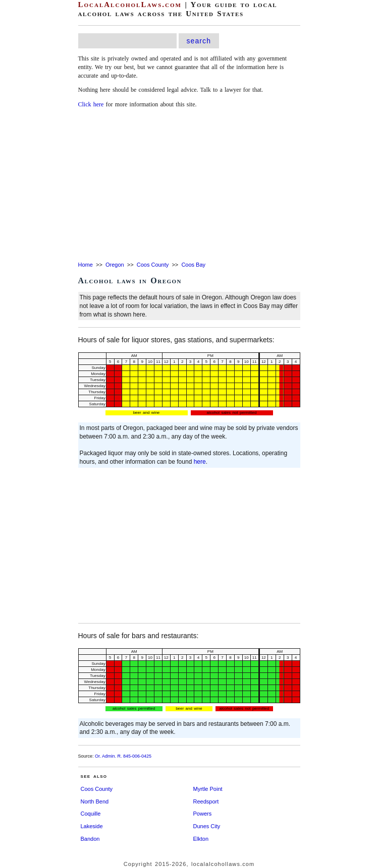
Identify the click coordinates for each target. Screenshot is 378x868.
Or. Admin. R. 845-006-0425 (123, 756)
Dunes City (207, 826)
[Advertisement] (189, 185)
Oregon (115, 265)
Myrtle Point (208, 789)
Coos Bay (193, 265)
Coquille (91, 814)
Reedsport (206, 801)
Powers (203, 814)
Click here (91, 104)
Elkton (201, 839)
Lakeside (92, 826)
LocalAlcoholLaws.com (130, 5)
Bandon (90, 839)
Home (86, 265)
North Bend (95, 801)
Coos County (153, 265)
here (200, 462)
